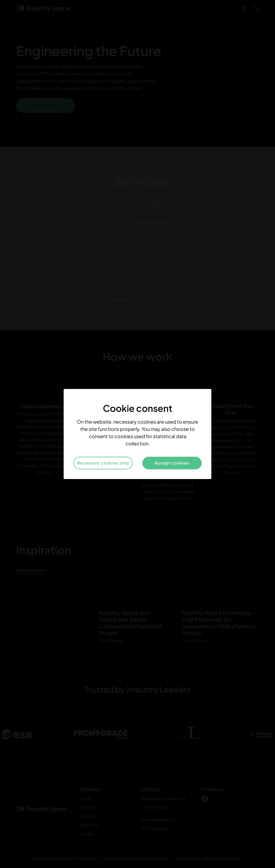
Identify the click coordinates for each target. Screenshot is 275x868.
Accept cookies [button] (172, 463)
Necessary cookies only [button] (103, 463)
